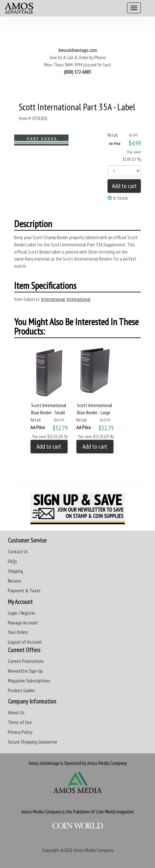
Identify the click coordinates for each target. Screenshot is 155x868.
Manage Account (23, 623)
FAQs (12, 561)
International (53, 299)
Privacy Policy (20, 732)
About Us (16, 712)
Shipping (15, 571)
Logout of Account (25, 642)
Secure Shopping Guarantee (33, 742)
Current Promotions (26, 661)
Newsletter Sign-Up (25, 671)
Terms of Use (20, 722)
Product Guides (22, 690)
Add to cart (124, 186)
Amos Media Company (93, 850)
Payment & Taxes (24, 590)
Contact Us (18, 551)
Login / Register (22, 613)
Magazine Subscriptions (29, 681)
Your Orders (18, 632)
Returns (15, 581)
